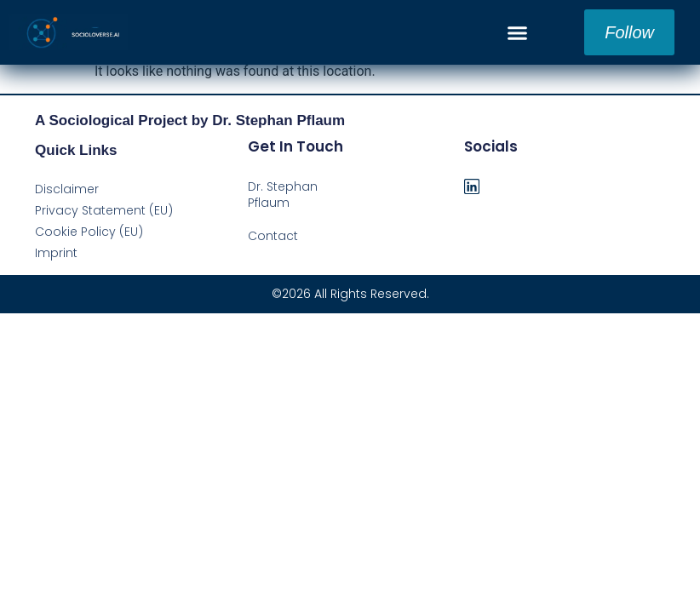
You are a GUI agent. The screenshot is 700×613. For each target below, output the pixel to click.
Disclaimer (67, 189)
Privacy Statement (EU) (104, 210)
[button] (518, 32)
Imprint (56, 253)
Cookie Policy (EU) (89, 232)
